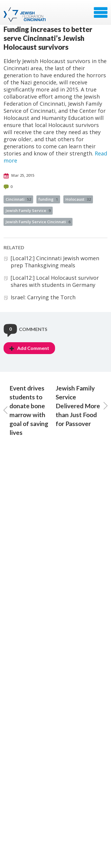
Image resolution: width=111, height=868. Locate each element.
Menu (101, 12)
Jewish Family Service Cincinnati (38, 222)
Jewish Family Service (28, 210)
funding (48, 199)
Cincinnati (18, 199)
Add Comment (29, 348)
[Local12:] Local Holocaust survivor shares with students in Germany (55, 281)
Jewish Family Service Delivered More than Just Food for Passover (82, 406)
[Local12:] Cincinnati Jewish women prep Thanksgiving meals (55, 262)
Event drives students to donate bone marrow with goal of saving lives (26, 410)
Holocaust (78, 199)
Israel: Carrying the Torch (43, 297)
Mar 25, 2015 (19, 176)
